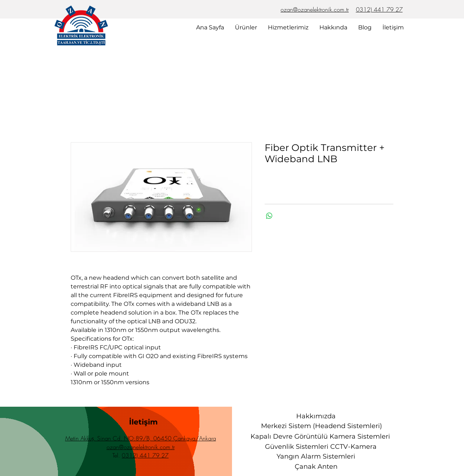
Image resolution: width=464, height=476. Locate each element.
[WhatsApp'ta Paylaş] (269, 216)
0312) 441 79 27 (379, 9)
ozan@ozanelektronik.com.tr (315, 9)
